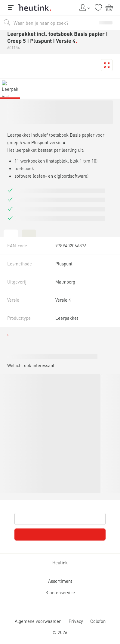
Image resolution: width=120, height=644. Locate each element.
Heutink (60, 563)
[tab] (11, 233)
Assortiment (60, 581)
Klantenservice (60, 593)
